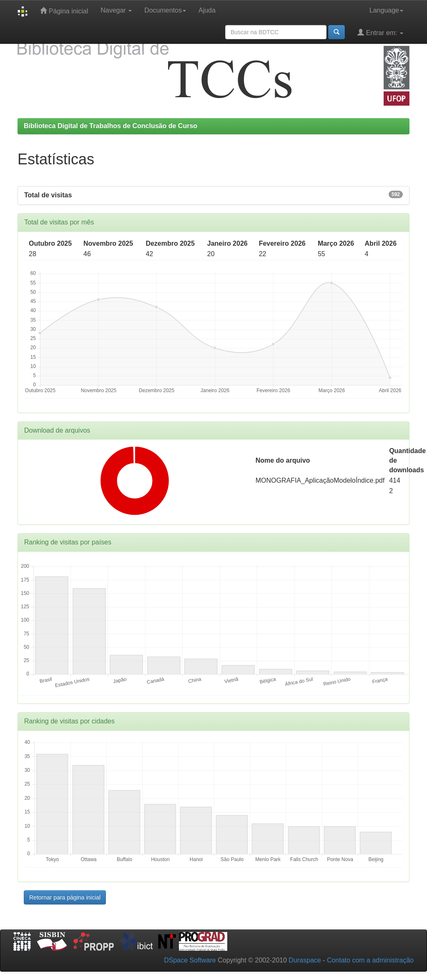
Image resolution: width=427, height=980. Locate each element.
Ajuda (207, 10)
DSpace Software (190, 960)
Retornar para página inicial (65, 897)
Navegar (116, 10)
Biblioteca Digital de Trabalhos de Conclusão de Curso (111, 126)
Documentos (165, 10)
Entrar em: (380, 32)
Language (386, 10)
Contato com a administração (370, 960)
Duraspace (305, 960)
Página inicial (64, 11)
